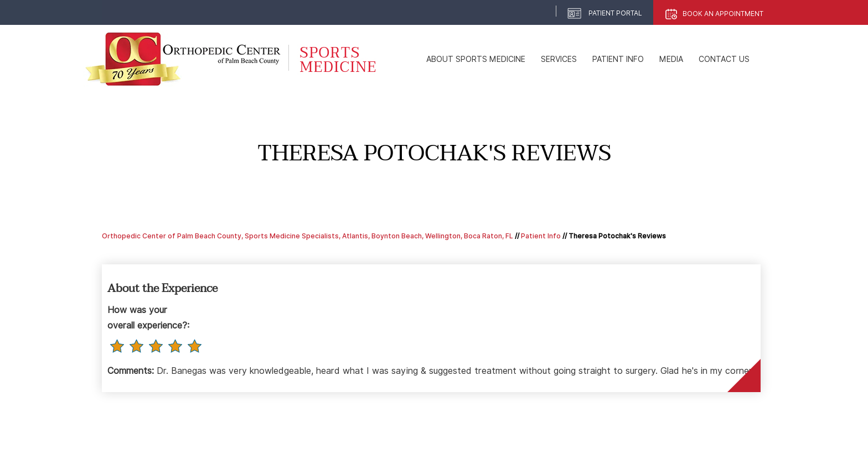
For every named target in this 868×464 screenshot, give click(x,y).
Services (559, 59)
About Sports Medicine (476, 59)
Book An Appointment (723, 14)
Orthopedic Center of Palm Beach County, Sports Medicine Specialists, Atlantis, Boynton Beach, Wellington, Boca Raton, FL (308, 236)
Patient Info (618, 59)
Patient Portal (615, 13)
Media (671, 59)
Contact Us (724, 59)
